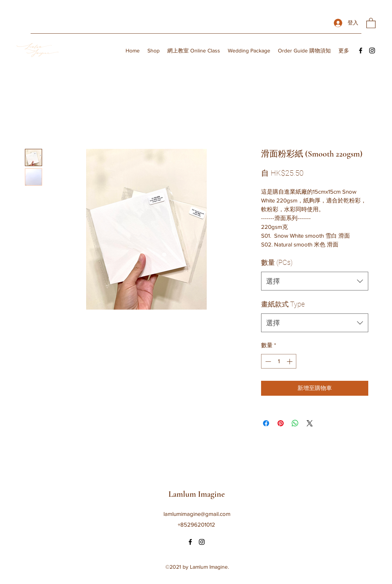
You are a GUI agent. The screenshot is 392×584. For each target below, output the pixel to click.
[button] (371, 23)
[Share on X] (310, 423)
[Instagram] (372, 51)
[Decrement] (267, 361)
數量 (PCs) (277, 262)
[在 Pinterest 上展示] (281, 423)
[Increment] (290, 361)
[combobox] (315, 281)
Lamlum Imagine (197, 494)
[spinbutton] (279, 361)
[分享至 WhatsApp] (295, 423)
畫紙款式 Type (283, 304)
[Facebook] (361, 51)
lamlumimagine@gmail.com (197, 514)
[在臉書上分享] (266, 423)
